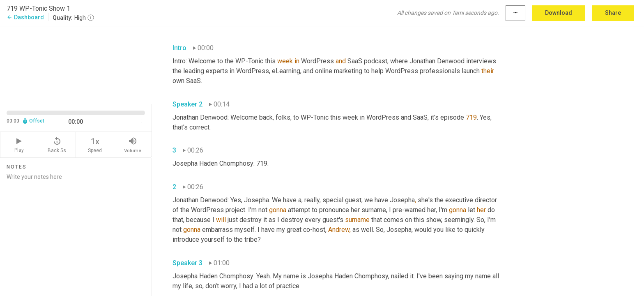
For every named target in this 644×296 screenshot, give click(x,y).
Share (613, 13)
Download (559, 13)
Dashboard (25, 17)
